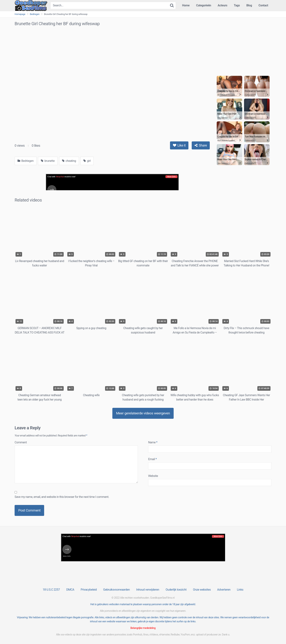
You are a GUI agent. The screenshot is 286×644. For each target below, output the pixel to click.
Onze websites (202, 590)
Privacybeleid (89, 590)
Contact (263, 5)
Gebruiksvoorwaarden (117, 590)
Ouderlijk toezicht (176, 590)
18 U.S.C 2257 (51, 590)
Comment (21, 442)
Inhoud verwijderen (148, 590)
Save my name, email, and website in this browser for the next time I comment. (62, 497)
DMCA (70, 590)
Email (152, 459)
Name (153, 442)
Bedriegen (35, 14)
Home (186, 5)
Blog (249, 5)
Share (201, 145)
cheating (69, 161)
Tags (237, 5)
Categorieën (204, 5)
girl (87, 161)
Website (153, 476)
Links (240, 590)
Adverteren (224, 590)
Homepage (20, 14)
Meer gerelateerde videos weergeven (143, 413)
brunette (48, 161)
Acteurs (222, 5)
